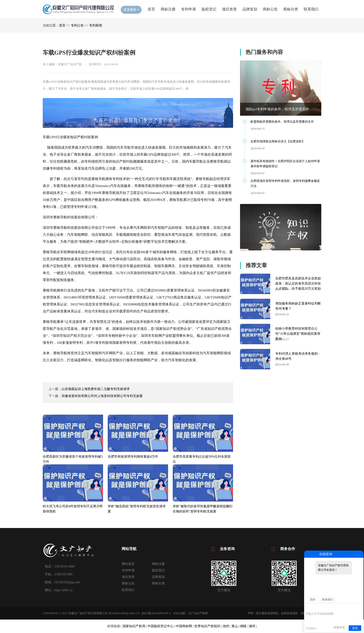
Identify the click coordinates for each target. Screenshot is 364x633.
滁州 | (253, 626)
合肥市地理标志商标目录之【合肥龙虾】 (278, 141)
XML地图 (179, 613)
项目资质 (229, 9)
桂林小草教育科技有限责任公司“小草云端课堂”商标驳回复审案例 (298, 334)
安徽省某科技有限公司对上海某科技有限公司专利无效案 (102, 396)
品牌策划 (250, 9)
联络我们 (328, 600)
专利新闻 (96, 25)
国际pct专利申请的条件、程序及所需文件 (277, 109)
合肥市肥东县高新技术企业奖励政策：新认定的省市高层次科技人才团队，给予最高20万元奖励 (298, 284)
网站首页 (128, 564)
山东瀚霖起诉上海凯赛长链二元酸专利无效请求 (96, 389)
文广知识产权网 (198, 613)
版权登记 (209, 9)
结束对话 (339, 627)
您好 (313, 600)
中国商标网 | (185, 626)
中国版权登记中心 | (162, 626)
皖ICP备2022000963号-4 (156, 613)
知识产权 (77, 137)
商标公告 (270, 9)
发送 (355, 628)
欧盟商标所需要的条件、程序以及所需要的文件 (282, 122)
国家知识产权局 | (135, 626)
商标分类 (291, 9)
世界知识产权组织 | (208, 626)
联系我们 (311, 9)
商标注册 (168, 9)
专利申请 (188, 9)
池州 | (227, 626)
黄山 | (236, 626)
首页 (151, 9)
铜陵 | (244, 626)
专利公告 (77, 25)
